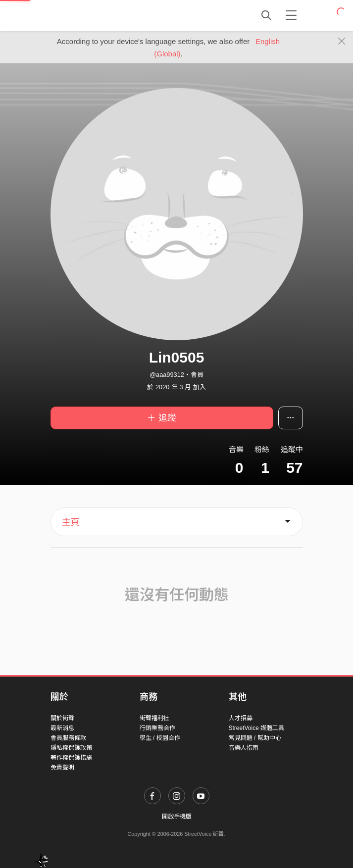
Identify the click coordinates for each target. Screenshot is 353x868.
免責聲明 (62, 768)
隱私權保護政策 (71, 748)
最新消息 (62, 728)
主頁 (71, 522)
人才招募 (241, 718)
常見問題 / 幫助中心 (255, 738)
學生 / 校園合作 (160, 738)
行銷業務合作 (157, 728)
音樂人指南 (244, 748)
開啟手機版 (177, 817)
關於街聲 (62, 718)
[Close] (342, 42)
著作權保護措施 (71, 758)
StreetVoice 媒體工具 (257, 728)
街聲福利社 (154, 718)
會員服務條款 (68, 738)
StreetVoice (91, 15)
